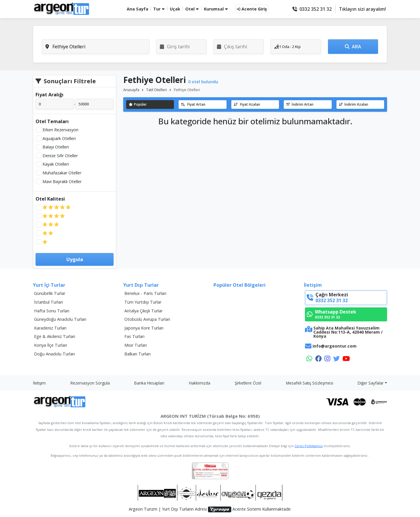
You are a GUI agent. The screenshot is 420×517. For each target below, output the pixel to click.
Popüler (138, 104)
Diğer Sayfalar (371, 383)
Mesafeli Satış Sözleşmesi (310, 383)
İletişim (39, 383)
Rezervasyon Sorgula (90, 383)
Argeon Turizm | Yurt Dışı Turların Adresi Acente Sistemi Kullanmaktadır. (210, 509)
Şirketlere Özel (248, 383)
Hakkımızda (200, 383)
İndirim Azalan (354, 104)
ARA (353, 47)
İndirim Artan (300, 104)
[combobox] (96, 47)
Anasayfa (131, 90)
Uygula (75, 259)
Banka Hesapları (149, 383)
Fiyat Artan (193, 104)
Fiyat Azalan (247, 104)
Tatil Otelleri (157, 90)
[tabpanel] (210, 47)
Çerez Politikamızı (309, 446)
